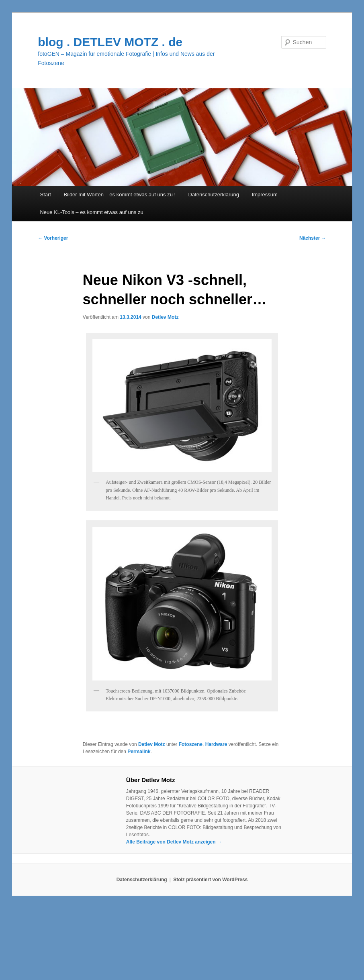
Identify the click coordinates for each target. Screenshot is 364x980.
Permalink (139, 752)
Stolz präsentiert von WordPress (210, 880)
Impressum (265, 195)
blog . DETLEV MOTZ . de (110, 42)
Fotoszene (191, 744)
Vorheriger (53, 238)
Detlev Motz (165, 317)
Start (45, 195)
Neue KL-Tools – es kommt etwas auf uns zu (91, 212)
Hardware (216, 744)
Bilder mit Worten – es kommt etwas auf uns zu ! (120, 195)
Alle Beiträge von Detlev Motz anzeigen (174, 842)
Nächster (313, 238)
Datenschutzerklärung (214, 195)
